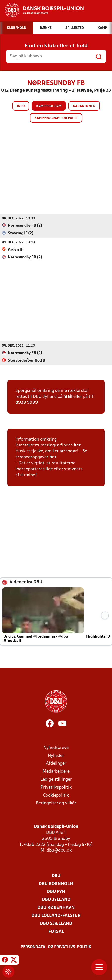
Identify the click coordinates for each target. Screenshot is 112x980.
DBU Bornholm (56, 884)
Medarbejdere (56, 771)
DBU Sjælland (56, 923)
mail (68, 396)
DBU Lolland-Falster (56, 915)
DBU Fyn (56, 892)
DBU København (56, 908)
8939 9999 (27, 402)
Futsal (56, 931)
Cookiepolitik (56, 795)
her (77, 445)
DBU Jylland (56, 900)
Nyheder (56, 755)
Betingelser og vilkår (56, 803)
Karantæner (84, 106)
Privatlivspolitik (56, 787)
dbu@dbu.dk (59, 850)
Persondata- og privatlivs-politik (56, 947)
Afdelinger (56, 763)
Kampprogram (49, 106)
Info (21, 106)
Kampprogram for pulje (56, 118)
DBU (56, 876)
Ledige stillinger (56, 779)
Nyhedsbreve (56, 747)
